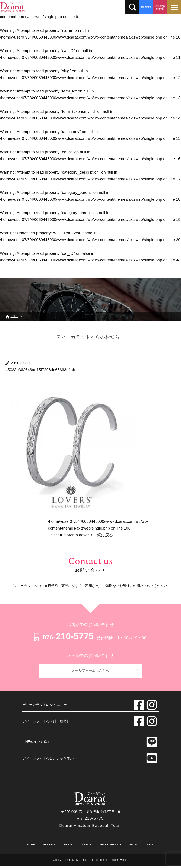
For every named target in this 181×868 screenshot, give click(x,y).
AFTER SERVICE (110, 846)
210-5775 (63, 636)
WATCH (86, 846)
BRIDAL (69, 846)
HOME (31, 846)
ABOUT (134, 846)
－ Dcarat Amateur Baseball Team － (90, 827)
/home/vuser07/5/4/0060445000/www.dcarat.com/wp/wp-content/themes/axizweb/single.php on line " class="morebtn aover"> (98, 528)
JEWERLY (49, 846)
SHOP (151, 846)
